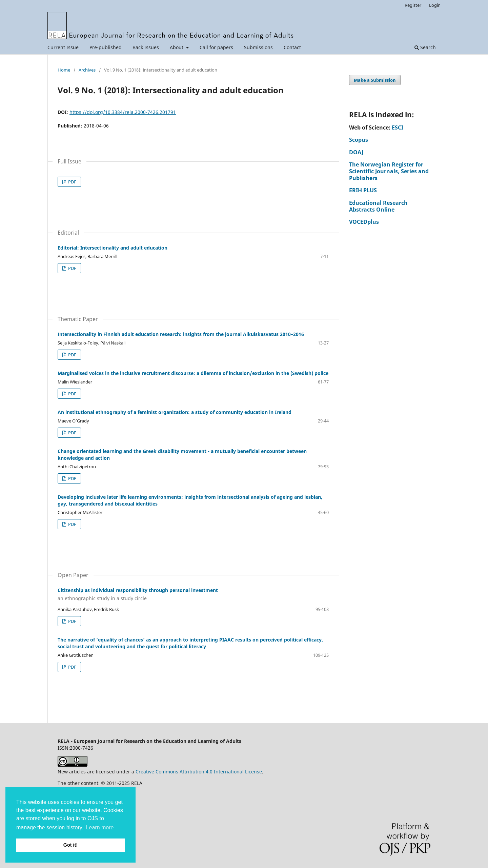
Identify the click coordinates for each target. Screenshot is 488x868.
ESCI (398, 127)
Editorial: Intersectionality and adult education (113, 248)
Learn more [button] (100, 827)
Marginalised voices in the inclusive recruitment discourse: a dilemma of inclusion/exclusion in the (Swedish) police (193, 373)
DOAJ (356, 152)
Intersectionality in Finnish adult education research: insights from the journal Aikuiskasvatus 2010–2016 (181, 334)
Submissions (258, 47)
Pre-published (106, 47)
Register (413, 5)
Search (425, 47)
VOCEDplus (364, 222)
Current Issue (63, 47)
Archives (87, 70)
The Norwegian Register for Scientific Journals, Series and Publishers (389, 171)
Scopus (359, 140)
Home (64, 70)
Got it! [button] (70, 845)
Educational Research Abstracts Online (378, 206)
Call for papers (216, 47)
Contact (292, 47)
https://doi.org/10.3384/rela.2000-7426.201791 (123, 112)
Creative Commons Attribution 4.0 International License (199, 772)
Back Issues (146, 47)
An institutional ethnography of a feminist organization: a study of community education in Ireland (175, 412)
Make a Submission (375, 80)
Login (435, 5)
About (177, 47)
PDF (72, 182)
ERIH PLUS (363, 190)
